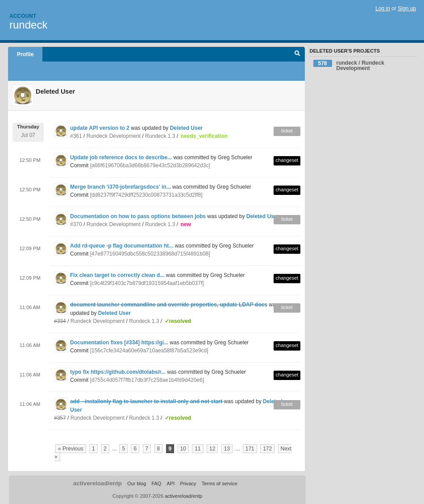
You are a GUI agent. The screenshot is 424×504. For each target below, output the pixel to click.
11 (197, 449)
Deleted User (186, 128)
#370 (76, 224)
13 (227, 449)
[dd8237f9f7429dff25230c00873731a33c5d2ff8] (146, 195)
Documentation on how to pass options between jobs (138, 216)
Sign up (407, 8)
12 (212, 449)
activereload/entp (98, 483)
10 (183, 449)
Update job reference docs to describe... (121, 157)
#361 (76, 136)
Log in (383, 8)
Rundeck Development (114, 136)
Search (297, 54)
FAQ (156, 483)
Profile (25, 54)
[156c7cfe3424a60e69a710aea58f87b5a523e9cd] (149, 351)
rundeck (28, 25)
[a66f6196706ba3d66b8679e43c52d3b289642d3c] (150, 165)
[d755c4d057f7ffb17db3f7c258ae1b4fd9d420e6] (147, 380)
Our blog (137, 483)
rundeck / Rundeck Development (349, 66)
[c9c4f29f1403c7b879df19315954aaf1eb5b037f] (147, 283)
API (171, 483)
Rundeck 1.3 (160, 136)
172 (267, 449)
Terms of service (220, 483)
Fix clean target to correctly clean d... (117, 275)
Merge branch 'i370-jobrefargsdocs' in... (121, 187)
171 (250, 449)
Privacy (188, 483)
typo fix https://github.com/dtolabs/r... (118, 372)
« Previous (71, 449)
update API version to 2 (100, 128)
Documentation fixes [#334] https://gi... (119, 343)
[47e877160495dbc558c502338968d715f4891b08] (150, 254)
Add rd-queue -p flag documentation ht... (122, 246)
